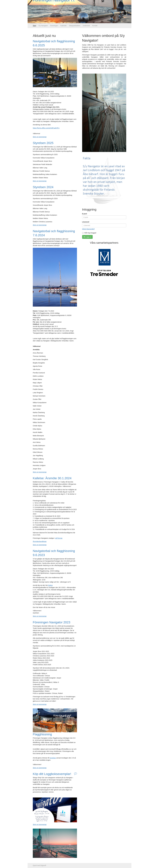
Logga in (87, 237)
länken (50, 585)
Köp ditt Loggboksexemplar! (52, 774)
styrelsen (53, 758)
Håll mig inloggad (89, 233)
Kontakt (95, 26)
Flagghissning (42, 734)
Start (34, 26)
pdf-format (59, 538)
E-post (85, 214)
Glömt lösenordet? (88, 229)
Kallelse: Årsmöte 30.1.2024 (52, 478)
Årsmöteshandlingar (40, 541)
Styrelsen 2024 (43, 187)
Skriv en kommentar (40, 137)
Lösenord (86, 222)
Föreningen (54, 26)
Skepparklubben (75, 26)
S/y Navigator (43, 26)
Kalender (63, 26)
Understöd (86, 26)
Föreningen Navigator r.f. (54, 12)
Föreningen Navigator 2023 (52, 622)
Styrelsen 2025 (43, 143)
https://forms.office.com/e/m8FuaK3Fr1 (46, 128)
